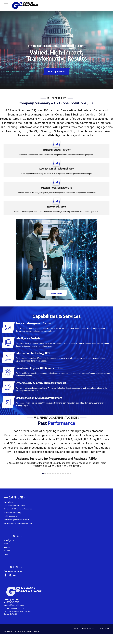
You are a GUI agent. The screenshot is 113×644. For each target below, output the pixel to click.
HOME (77, 629)
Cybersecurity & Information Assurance (18, 509)
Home (6, 544)
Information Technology (12, 513)
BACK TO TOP (104, 629)
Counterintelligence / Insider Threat (16, 520)
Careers (7, 555)
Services (7, 551)
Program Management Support (15, 506)
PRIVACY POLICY (88, 629)
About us (7, 547)
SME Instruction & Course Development (18, 523)
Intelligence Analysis (11, 516)
